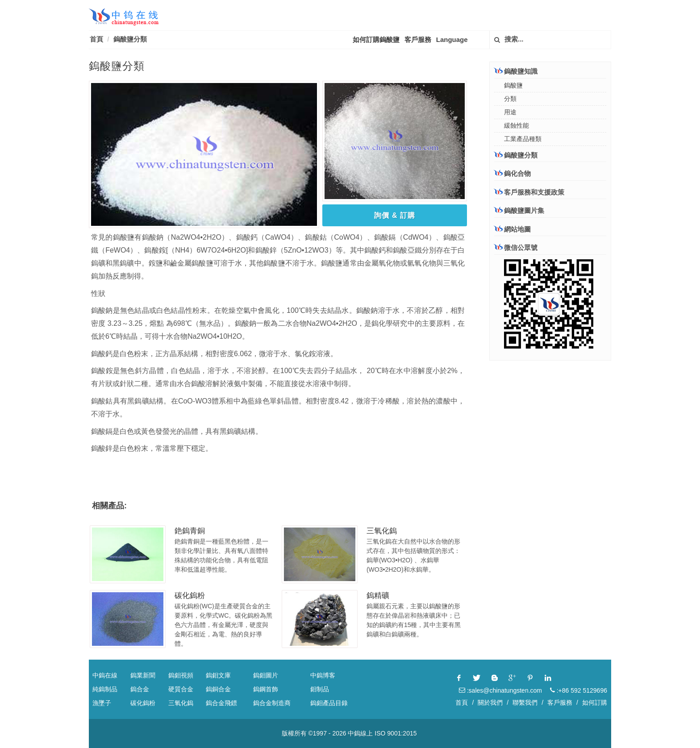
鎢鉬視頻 (181, 675)
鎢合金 (140, 689)
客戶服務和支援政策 (529, 192)
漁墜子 (102, 703)
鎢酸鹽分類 (130, 39)
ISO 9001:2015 (396, 733)
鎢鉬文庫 (218, 675)
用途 (510, 112)
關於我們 (490, 702)
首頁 (96, 39)
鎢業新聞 (143, 675)
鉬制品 (320, 689)
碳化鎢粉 (190, 596)
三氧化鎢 (382, 531)
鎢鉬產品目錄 (329, 703)
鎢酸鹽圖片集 (519, 210)
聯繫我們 (525, 702)
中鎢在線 (105, 675)
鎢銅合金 (218, 689)
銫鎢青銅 (190, 531)
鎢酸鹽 (513, 85)
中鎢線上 (360, 733)
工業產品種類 (523, 139)
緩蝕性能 (517, 125)
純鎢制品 (105, 689)
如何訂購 (595, 702)
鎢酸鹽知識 (516, 71)
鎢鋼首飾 (266, 689)
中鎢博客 (323, 675)
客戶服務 (418, 39)
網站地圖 (512, 229)
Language (452, 39)
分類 (510, 99)
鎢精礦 (378, 596)
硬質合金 (181, 689)
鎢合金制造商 (272, 703)
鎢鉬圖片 (266, 675)
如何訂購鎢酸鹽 (376, 39)
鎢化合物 (512, 173)
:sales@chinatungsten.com (500, 690)
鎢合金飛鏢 (221, 703)
